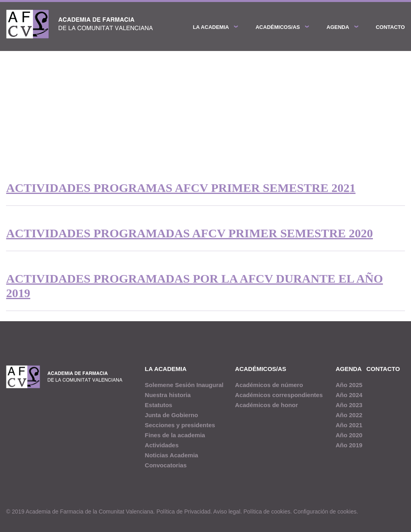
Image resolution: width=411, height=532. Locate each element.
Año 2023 (349, 405)
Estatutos (159, 405)
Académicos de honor (267, 405)
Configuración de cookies (325, 512)
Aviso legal (227, 512)
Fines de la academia (175, 435)
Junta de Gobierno (172, 415)
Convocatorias (166, 465)
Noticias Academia (172, 455)
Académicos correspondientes (279, 395)
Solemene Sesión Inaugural (184, 385)
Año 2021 (349, 425)
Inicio (13, 108)
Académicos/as (278, 27)
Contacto (390, 27)
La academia (211, 27)
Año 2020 (349, 435)
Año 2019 (349, 445)
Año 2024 (349, 395)
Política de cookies (267, 512)
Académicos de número (269, 385)
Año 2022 (349, 415)
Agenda (338, 27)
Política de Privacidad (184, 512)
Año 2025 (349, 385)
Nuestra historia (168, 395)
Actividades (162, 445)
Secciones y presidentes (180, 425)
